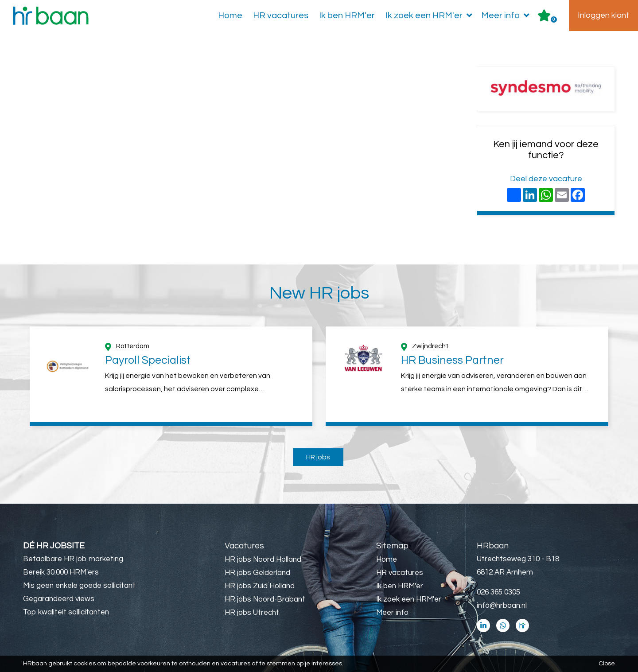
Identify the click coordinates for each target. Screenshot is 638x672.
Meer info (507, 16)
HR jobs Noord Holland (263, 559)
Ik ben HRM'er (347, 16)
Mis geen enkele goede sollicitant (79, 586)
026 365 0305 (498, 592)
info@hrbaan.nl (502, 606)
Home (230, 16)
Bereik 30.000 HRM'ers (61, 572)
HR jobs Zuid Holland (260, 586)
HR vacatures (281, 16)
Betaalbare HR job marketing (73, 559)
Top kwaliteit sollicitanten (66, 612)
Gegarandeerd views (59, 599)
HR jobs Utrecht (252, 613)
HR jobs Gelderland (257, 573)
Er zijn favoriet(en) (554, 19)
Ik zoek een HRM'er (431, 16)
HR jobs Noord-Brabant (265, 599)
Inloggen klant (603, 15)
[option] (171, 376)
